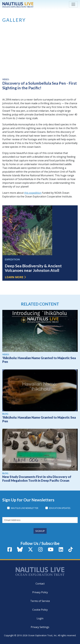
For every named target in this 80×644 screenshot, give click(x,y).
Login (40, 618)
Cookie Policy (40, 610)
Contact (40, 584)
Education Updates (60, 508)
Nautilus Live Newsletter (25, 508)
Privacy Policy (40, 592)
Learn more (14, 277)
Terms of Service (40, 601)
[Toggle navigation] (73, 4)
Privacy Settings (40, 627)
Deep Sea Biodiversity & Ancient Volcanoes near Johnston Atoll (33, 268)
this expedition (33, 193)
